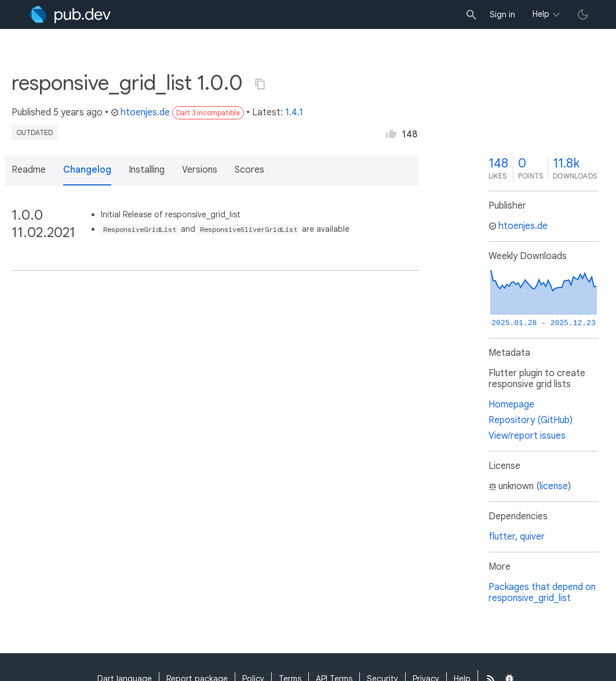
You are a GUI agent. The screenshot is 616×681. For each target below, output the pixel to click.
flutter (502, 537)
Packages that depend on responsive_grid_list (542, 593)
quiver (532, 537)
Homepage (511, 405)
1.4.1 (294, 112)
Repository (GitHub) (531, 420)
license (554, 486)
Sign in (502, 14)
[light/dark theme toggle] (583, 14)
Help (541, 14)
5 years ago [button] (78, 112)
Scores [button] (249, 170)
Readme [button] (29, 170)
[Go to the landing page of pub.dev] (70, 14)
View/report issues (527, 436)
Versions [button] (200, 170)
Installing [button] (147, 170)
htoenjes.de (140, 112)
